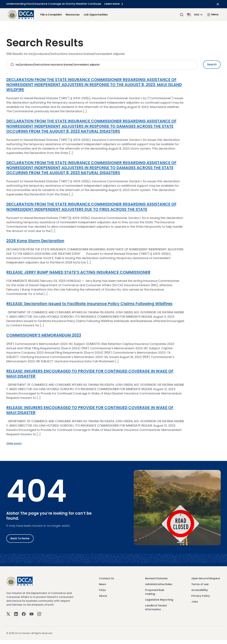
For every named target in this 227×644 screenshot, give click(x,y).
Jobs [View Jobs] (195, 602)
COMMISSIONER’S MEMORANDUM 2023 (44, 335)
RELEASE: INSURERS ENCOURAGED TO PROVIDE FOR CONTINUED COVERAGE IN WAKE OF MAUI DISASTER (90, 374)
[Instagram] (39, 614)
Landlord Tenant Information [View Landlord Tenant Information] (156, 607)
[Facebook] (24, 614)
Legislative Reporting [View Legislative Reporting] (159, 600)
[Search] (182, 15)
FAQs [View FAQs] (102, 590)
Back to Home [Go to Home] (20, 538)
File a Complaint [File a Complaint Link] (51, 15)
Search (212, 64)
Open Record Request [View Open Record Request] (206, 578)
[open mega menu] (213, 15)
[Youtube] (31, 614)
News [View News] (103, 584)
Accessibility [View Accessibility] (200, 590)
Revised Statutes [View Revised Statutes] (156, 578)
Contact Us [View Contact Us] (106, 578)
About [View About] (103, 596)
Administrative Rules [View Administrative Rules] (159, 584)
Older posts (14, 443)
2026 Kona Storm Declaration (35, 241)
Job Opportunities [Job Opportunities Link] (96, 15)
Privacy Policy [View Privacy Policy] (201, 596)
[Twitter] (8, 614)
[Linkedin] (16, 614)
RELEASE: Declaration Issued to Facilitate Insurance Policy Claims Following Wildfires (89, 304)
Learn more (114, 4)
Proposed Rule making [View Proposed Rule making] (155, 592)
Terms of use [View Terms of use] (200, 584)
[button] (195, 14)
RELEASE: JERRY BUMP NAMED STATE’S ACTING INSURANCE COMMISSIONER (78, 272)
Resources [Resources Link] (73, 15)
